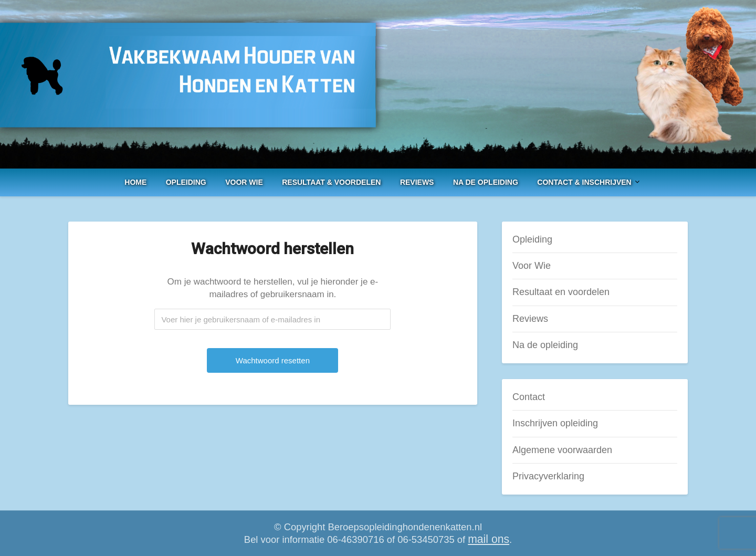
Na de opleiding (486, 182)
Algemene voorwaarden (562, 450)
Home (135, 182)
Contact (529, 397)
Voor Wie (244, 182)
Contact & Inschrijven (584, 182)
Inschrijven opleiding (555, 423)
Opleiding (186, 182)
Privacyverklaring (548, 476)
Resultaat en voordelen (561, 292)
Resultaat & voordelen (331, 182)
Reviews (417, 182)
